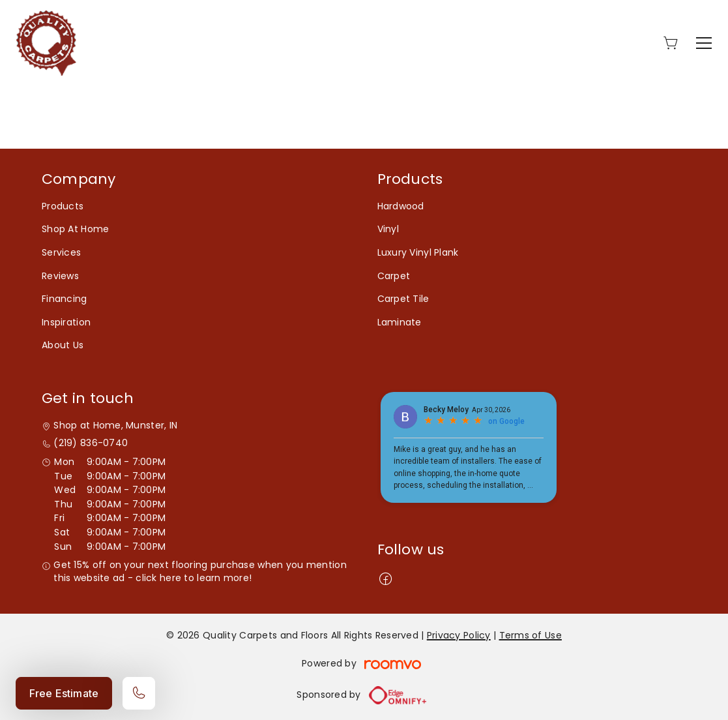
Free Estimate (64, 693)
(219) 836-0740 (91, 443)
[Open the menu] (704, 43)
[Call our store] (139, 693)
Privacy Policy (459, 635)
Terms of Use (531, 635)
